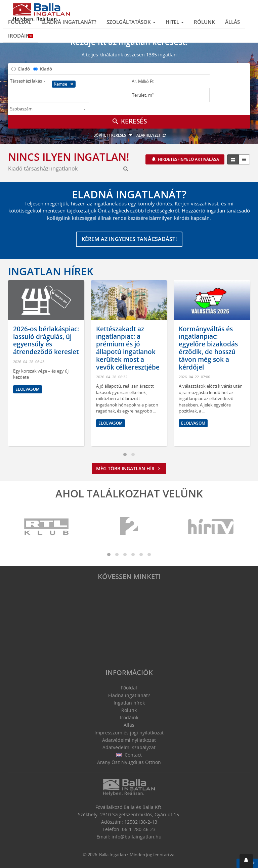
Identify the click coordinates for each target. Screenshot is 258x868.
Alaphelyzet (151, 135)
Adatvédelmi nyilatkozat (129, 740)
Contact (129, 755)
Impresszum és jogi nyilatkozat (129, 733)
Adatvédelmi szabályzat (129, 747)
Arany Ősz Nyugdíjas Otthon (129, 762)
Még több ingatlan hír (129, 468)
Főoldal (20, 22)
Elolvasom (28, 389)
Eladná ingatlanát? (69, 22)
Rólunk (204, 22)
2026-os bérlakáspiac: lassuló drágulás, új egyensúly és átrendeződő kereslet (46, 340)
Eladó (24, 69)
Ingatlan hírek (51, 271)
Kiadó (46, 69)
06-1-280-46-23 (139, 829)
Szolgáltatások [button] (131, 22)
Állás (232, 22)
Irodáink (21, 36)
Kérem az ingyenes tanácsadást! (129, 239)
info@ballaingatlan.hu (137, 837)
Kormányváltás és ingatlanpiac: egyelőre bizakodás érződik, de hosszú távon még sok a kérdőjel (208, 348)
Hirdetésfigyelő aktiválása (188, 159)
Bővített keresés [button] (114, 135)
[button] (246, 861)
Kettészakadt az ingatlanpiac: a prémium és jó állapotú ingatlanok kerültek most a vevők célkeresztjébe (128, 348)
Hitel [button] (175, 22)
